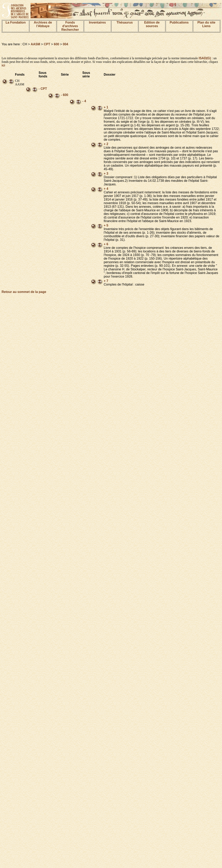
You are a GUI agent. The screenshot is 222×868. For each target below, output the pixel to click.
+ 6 (106, 244)
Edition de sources (152, 24)
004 (65, 44)
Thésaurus (125, 22)
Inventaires (97, 22)
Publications (179, 22)
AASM (35, 44)
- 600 (65, 95)
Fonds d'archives (70, 24)
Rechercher (70, 30)
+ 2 (106, 144)
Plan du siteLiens (206, 24)
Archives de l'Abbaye (43, 24)
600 (56, 44)
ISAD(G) (205, 58)
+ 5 (106, 225)
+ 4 (106, 189)
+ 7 (106, 281)
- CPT (43, 89)
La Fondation (16, 22)
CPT (47, 44)
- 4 (84, 101)
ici (3, 65)
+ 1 (106, 107)
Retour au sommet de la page (24, 292)
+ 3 (106, 174)
